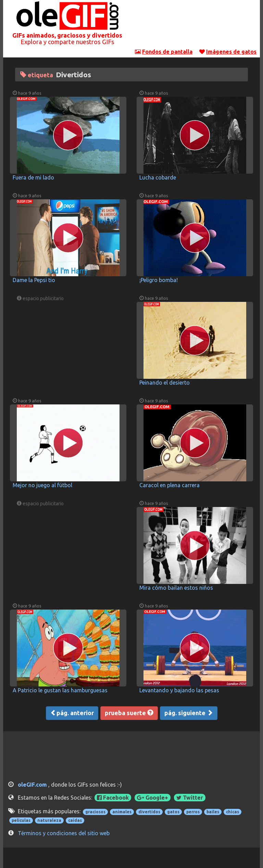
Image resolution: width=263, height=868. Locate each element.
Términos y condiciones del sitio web (64, 833)
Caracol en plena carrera (170, 485)
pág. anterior (72, 713)
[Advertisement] (196, 26)
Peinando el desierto (165, 383)
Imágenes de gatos (231, 52)
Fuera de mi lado (33, 177)
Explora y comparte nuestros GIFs (67, 42)
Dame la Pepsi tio (34, 280)
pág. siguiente (189, 713)
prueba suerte (129, 713)
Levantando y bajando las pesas (179, 690)
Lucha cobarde (158, 177)
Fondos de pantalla (167, 52)
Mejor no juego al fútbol (42, 485)
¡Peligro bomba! (159, 280)
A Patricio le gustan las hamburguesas (60, 690)
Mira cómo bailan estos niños (176, 588)
